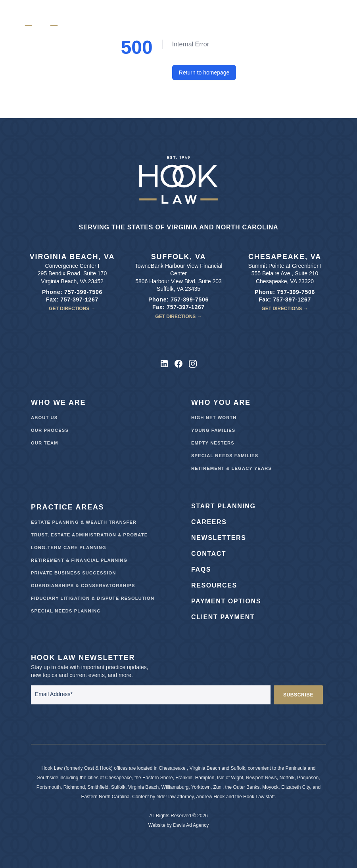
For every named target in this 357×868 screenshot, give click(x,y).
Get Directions (72, 309)
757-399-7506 (83, 292)
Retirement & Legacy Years (231, 468)
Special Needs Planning (66, 611)
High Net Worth (214, 418)
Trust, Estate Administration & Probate (89, 535)
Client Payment (223, 617)
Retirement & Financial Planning (79, 560)
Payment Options (226, 601)
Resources (214, 585)
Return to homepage (204, 72)
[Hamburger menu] (324, 17)
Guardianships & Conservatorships (83, 586)
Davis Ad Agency (191, 825)
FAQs (201, 569)
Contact (209, 554)
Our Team (45, 443)
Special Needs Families (225, 456)
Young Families (213, 430)
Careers (209, 522)
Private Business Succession (73, 573)
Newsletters (219, 538)
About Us (44, 418)
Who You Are (221, 403)
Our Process (50, 430)
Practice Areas (68, 507)
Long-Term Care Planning (69, 548)
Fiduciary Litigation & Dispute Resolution (93, 598)
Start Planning (224, 506)
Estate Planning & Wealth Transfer (84, 522)
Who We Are (58, 403)
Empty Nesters (213, 443)
